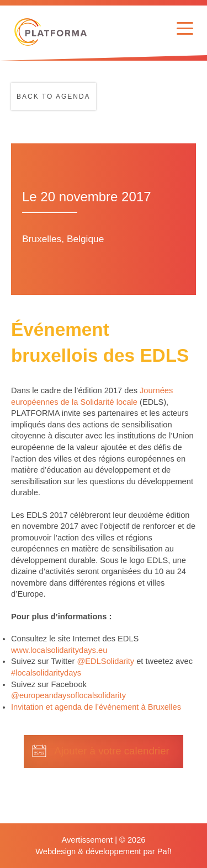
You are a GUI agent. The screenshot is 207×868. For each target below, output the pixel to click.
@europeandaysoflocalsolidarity (68, 695)
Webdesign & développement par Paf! (104, 851)
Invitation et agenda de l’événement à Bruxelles (96, 707)
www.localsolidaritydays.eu (59, 650)
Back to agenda (54, 97)
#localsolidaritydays (46, 673)
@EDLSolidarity (105, 661)
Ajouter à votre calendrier (112, 751)
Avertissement (87, 840)
